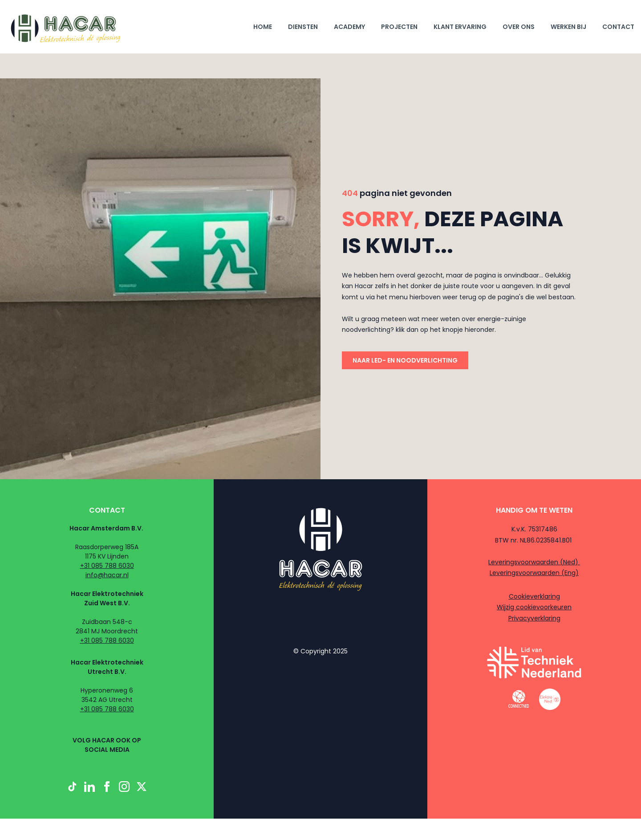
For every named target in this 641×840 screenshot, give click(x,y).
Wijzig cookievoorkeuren (534, 607)
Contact (618, 27)
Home (263, 27)
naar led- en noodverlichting (405, 360)
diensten (303, 27)
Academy (349, 27)
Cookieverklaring (534, 596)
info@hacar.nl (107, 575)
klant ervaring (460, 27)
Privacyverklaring (534, 618)
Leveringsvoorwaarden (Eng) (534, 573)
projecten (399, 27)
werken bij (568, 27)
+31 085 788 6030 (107, 566)
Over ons (519, 27)
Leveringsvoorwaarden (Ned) (534, 562)
